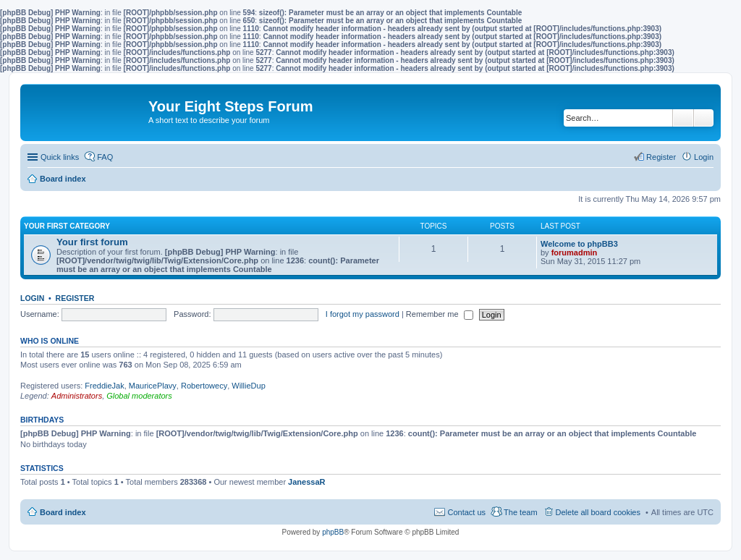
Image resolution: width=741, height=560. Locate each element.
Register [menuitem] (661, 157)
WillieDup (248, 386)
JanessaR (306, 482)
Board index (63, 512)
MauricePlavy (153, 386)
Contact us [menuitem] (466, 512)
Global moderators (139, 396)
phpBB (333, 532)
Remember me (440, 314)
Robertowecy (204, 386)
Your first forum (92, 242)
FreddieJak (104, 386)
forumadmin (575, 253)
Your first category (67, 226)
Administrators (77, 396)
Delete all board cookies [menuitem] (598, 512)
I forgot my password (363, 314)
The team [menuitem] (520, 512)
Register (75, 298)
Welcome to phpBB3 (579, 244)
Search (683, 118)
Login (32, 298)
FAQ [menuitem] (105, 157)
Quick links (60, 157)
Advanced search (704, 118)
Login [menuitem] (704, 157)
